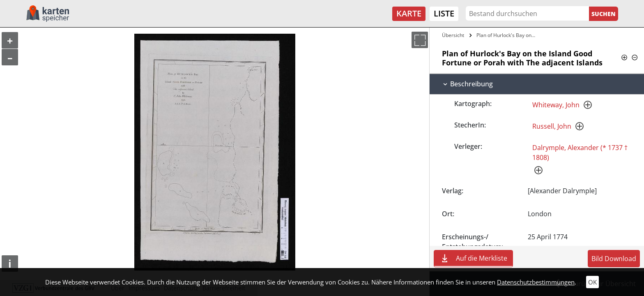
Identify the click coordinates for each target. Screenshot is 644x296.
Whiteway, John (556, 105)
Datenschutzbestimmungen (536, 282)
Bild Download (614, 259)
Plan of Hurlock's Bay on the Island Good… (507, 35)
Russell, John (552, 126)
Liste (444, 13)
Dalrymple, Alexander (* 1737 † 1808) (580, 153)
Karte (409, 13)
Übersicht (453, 35)
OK (592, 282)
